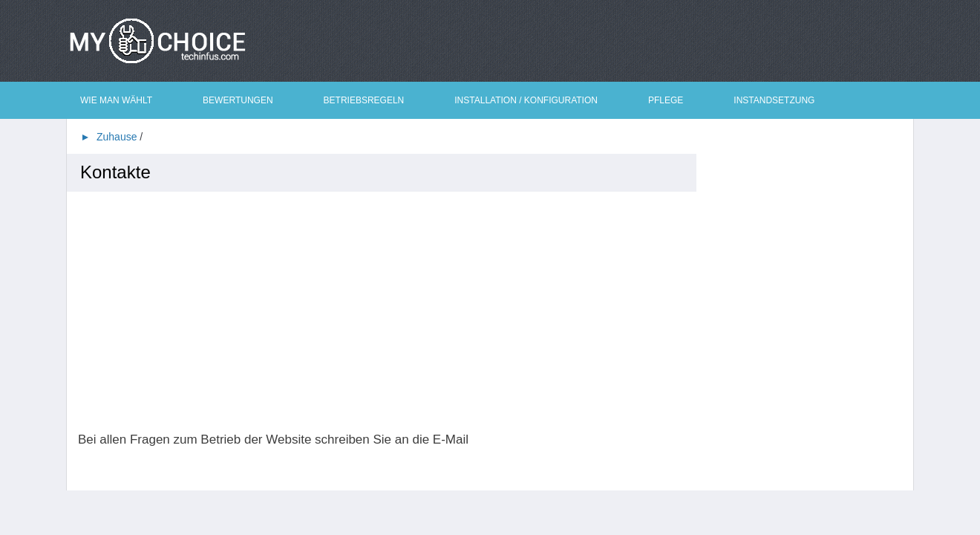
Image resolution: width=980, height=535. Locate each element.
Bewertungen (238, 100)
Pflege (666, 100)
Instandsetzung (774, 100)
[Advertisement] (387, 312)
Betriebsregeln (364, 100)
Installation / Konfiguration (526, 100)
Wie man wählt (116, 100)
